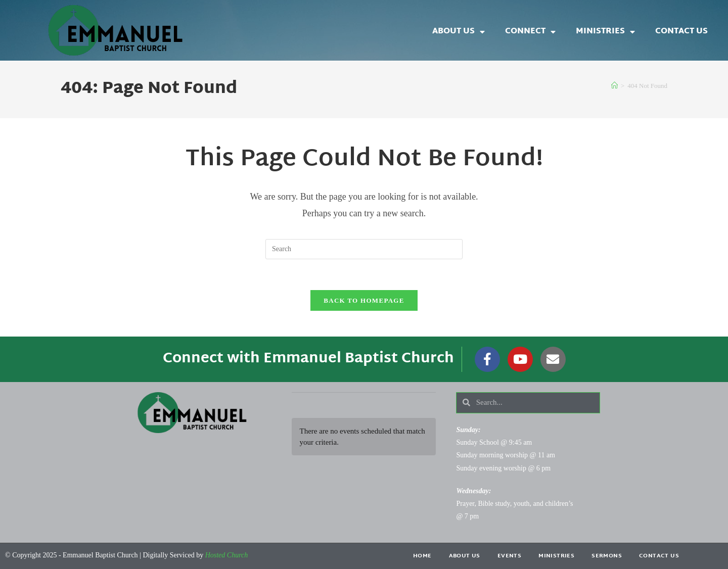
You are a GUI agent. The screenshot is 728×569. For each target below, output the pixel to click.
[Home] (615, 86)
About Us (459, 32)
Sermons (607, 556)
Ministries (605, 32)
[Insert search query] (364, 249)
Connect (530, 32)
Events (509, 556)
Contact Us (681, 32)
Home (422, 556)
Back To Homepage (364, 300)
